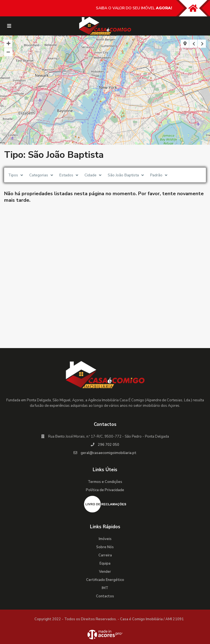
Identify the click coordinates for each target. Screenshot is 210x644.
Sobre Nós (105, 547)
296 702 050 (109, 445)
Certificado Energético (105, 580)
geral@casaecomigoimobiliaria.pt (109, 453)
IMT (105, 588)
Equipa (105, 563)
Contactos (105, 596)
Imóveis (105, 539)
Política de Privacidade (105, 490)
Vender (105, 572)
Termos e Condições (105, 482)
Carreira (105, 555)
